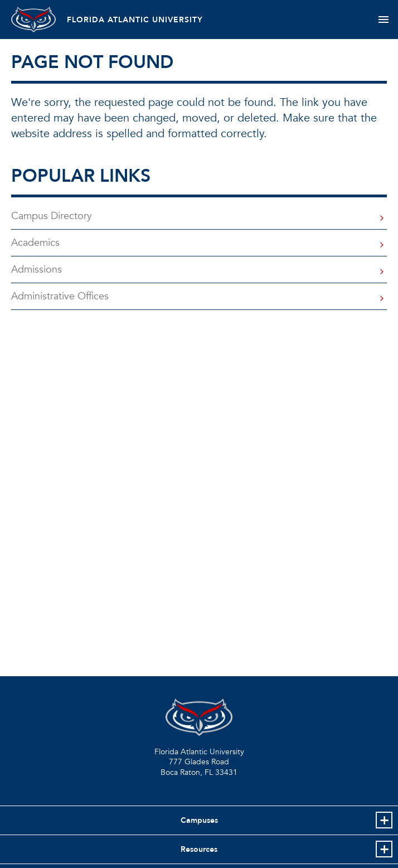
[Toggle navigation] (383, 20)
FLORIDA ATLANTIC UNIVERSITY (135, 20)
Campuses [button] (199, 820)
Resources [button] (199, 849)
